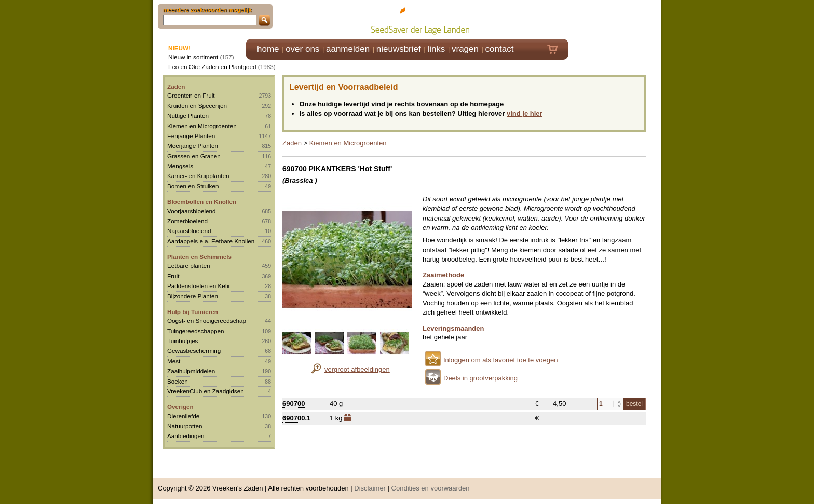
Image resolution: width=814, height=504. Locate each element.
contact (500, 49)
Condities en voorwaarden (431, 488)
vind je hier (525, 113)
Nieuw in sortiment (193, 57)
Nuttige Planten (188, 115)
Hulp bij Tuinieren (193, 312)
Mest (174, 361)
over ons (302, 49)
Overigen (180, 407)
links (436, 49)
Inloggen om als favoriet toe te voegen (500, 360)
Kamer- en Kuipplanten (198, 176)
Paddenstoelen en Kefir (199, 286)
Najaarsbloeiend (189, 231)
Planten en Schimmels (199, 257)
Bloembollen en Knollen (202, 202)
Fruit (173, 276)
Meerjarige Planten (193, 146)
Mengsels (180, 166)
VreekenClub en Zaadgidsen (206, 391)
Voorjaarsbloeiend (192, 211)
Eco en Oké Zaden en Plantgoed (212, 67)
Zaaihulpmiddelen (191, 371)
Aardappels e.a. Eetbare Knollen (211, 241)
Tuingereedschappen (195, 331)
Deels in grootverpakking (480, 378)
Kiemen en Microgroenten (202, 126)
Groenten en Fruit (191, 95)
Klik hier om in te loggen (615, 19)
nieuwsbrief (399, 49)
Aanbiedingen (186, 436)
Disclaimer (370, 488)
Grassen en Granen (194, 156)
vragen (465, 49)
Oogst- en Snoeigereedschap (207, 321)
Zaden (176, 86)
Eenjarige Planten (191, 136)
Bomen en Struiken (193, 186)
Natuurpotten (185, 426)
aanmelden (348, 49)
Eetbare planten (189, 265)
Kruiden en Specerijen (197, 106)
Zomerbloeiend (187, 221)
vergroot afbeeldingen (357, 369)
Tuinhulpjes (182, 341)
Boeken (178, 381)
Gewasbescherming (194, 351)
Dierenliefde (183, 416)
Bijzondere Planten (193, 296)
